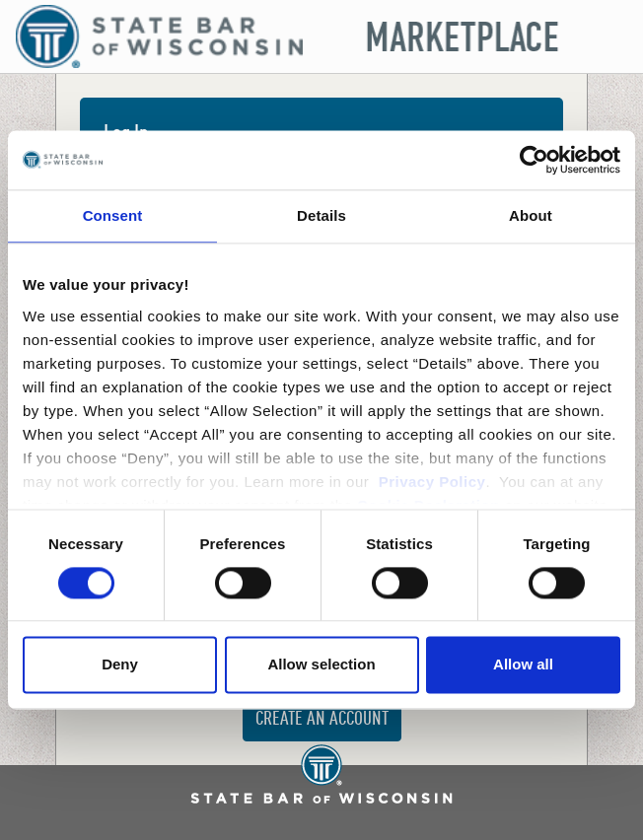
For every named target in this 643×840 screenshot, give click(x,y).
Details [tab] (321, 215)
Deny (120, 665)
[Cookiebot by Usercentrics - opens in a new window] (534, 160)
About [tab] (531, 215)
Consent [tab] (113, 215)
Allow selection (321, 665)
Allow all (523, 665)
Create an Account (322, 720)
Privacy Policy (432, 482)
